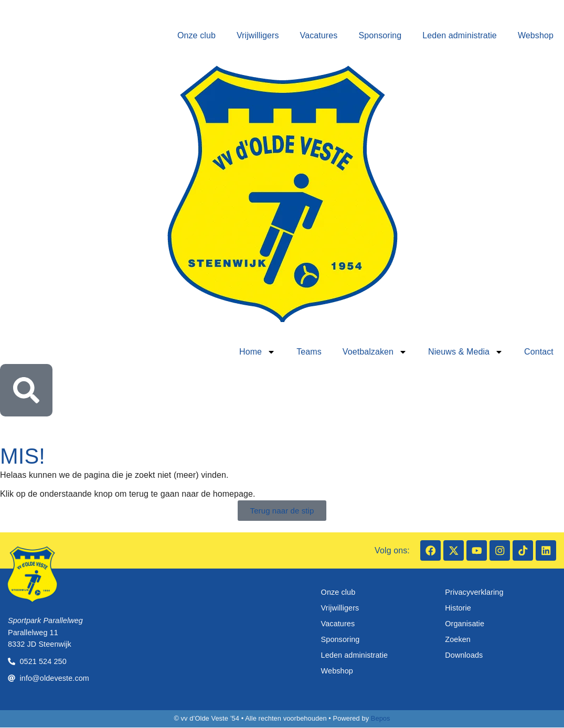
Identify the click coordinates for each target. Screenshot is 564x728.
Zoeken (458, 640)
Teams (309, 352)
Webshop (536, 35)
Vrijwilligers (258, 35)
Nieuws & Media (466, 352)
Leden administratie (460, 35)
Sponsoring (380, 35)
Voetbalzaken (375, 352)
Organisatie (465, 624)
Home (257, 352)
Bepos (381, 719)
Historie (458, 608)
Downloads (464, 656)
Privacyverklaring (474, 593)
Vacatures (319, 35)
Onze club (196, 35)
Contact (539, 352)
